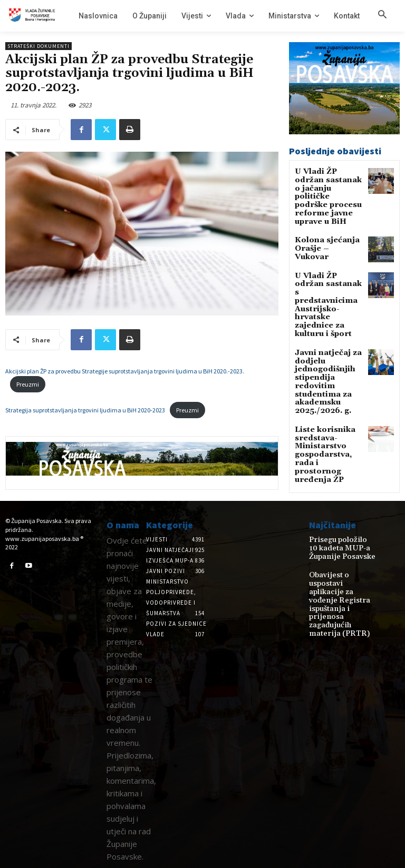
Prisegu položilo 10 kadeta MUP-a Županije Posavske (337, 547)
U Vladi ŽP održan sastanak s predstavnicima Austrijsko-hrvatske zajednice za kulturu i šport (329, 269)
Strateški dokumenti (38, 46)
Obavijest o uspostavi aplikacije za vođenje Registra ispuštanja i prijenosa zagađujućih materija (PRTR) (341, 586)
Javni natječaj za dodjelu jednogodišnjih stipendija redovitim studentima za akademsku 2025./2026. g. (329, 325)
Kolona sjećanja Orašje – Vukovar (324, 221)
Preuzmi (28, 384)
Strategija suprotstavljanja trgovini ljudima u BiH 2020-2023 (85, 410)
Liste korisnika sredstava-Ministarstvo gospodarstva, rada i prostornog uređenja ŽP (328, 381)
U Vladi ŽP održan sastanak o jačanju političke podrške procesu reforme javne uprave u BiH (327, 186)
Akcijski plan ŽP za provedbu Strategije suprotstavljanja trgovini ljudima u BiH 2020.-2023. (125, 371)
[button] (382, 15)
